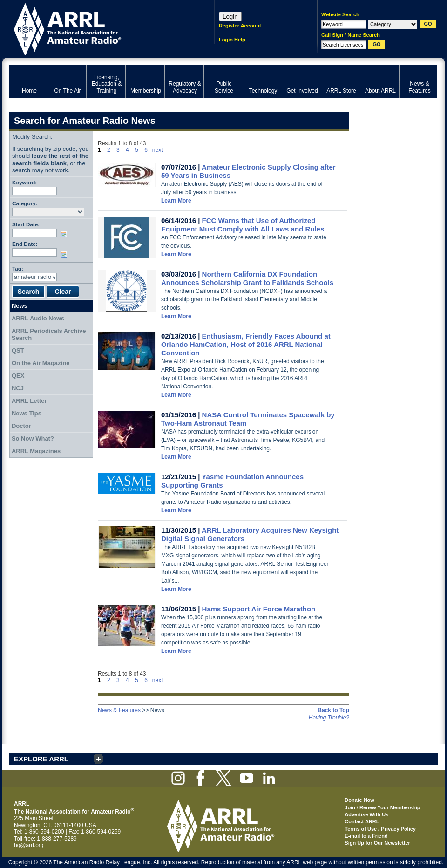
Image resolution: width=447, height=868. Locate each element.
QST (18, 350)
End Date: (25, 244)
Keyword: (24, 182)
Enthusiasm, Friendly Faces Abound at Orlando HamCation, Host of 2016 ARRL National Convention (246, 344)
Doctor (21, 426)
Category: (25, 203)
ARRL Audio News (38, 318)
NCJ (18, 388)
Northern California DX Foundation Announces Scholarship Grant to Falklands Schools (247, 278)
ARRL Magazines (36, 451)
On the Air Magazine (41, 363)
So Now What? (33, 438)
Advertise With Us (366, 814)
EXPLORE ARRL (41, 759)
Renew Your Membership (390, 807)
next (158, 150)
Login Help (232, 40)
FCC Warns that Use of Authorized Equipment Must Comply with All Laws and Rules (243, 225)
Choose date (66, 234)
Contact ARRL (362, 821)
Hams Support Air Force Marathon (259, 609)
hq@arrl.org (29, 845)
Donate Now (359, 800)
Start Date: (26, 224)
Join (350, 807)
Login (230, 17)
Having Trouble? (329, 718)
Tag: (18, 268)
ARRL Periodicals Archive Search (49, 335)
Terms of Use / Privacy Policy (380, 829)
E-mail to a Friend (366, 836)
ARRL (100, 28)
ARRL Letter (29, 401)
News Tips (27, 413)
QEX (18, 376)
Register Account (240, 26)
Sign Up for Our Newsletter (377, 843)
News (20, 306)
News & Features (119, 710)
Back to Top (333, 710)
